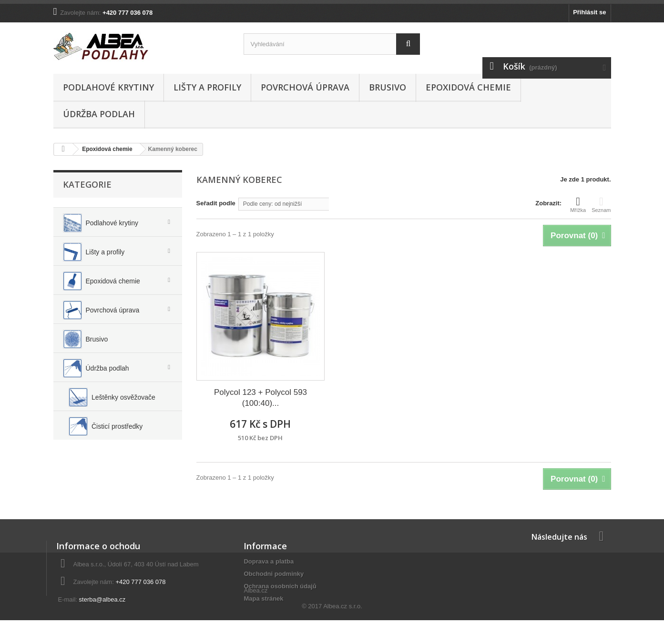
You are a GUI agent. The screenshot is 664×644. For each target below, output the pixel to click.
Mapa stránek (263, 599)
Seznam (601, 204)
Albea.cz (255, 615)
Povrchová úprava (305, 87)
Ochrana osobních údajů (280, 586)
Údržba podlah (99, 114)
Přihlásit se (589, 12)
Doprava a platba (269, 561)
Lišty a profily (207, 87)
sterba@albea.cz (102, 599)
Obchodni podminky (274, 574)
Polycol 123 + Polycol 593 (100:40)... (260, 398)
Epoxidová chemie (468, 87)
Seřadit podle (216, 203)
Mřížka (578, 204)
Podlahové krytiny (108, 87)
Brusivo (388, 87)
